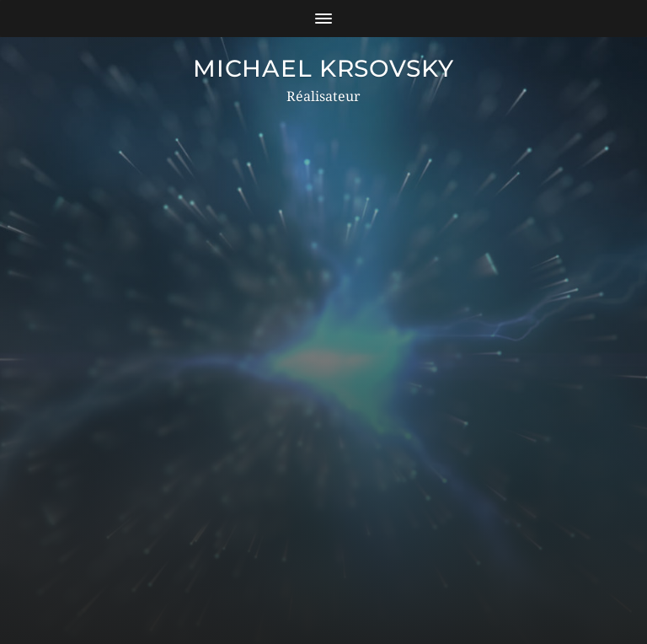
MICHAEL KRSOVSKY (323, 68)
